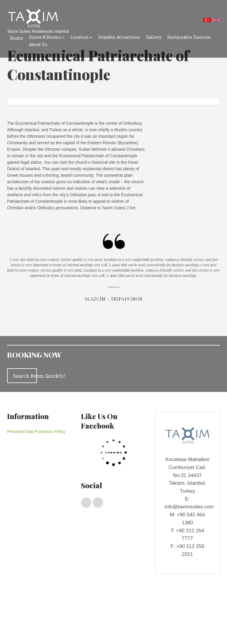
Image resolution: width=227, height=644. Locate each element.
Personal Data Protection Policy (36, 432)
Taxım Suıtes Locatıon (32, 619)
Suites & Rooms (45, 37)
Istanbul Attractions (119, 37)
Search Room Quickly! (25, 376)
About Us (38, 44)
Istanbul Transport (29, 624)
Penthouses (37, 607)
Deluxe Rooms (77, 607)
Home (17, 38)
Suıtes (56, 607)
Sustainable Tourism (189, 37)
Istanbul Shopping (70, 619)
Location (80, 37)
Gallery (154, 37)
